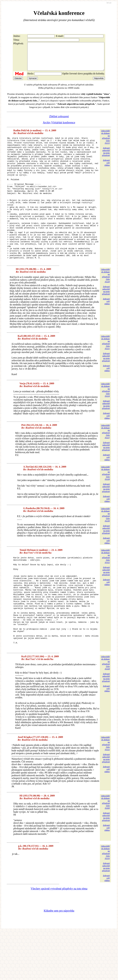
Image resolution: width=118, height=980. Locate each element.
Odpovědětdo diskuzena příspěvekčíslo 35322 (105, 587)
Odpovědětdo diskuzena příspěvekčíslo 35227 (105, 462)
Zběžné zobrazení (59, 122)
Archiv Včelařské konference (59, 128)
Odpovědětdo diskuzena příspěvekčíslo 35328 (105, 711)
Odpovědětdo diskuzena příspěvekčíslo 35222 (105, 792)
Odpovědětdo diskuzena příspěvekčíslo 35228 (105, 503)
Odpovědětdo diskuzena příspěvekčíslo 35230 (105, 545)
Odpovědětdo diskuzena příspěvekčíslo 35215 (105, 142)
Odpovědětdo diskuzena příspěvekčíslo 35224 (105, 420)
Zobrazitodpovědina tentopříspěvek (106, 157)
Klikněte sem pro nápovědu (59, 959)
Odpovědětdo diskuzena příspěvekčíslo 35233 (105, 901)
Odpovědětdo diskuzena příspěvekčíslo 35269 (105, 851)
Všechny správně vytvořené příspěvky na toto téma (59, 937)
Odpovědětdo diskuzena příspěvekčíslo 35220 (105, 306)
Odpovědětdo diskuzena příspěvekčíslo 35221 (105, 373)
